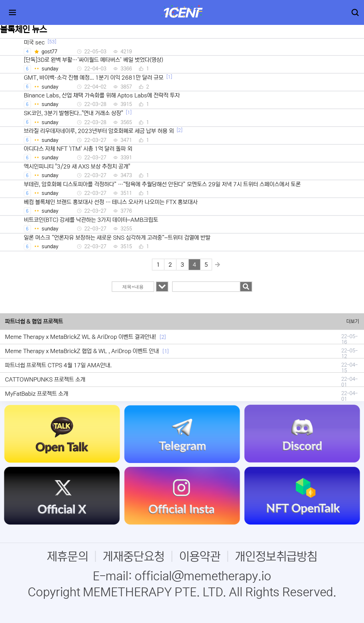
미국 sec (34, 42)
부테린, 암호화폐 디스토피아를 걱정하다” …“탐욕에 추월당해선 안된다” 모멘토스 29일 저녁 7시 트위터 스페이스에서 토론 (162, 184)
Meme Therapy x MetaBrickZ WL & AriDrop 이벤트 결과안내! (81, 337)
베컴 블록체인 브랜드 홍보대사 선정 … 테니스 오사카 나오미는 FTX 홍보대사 (111, 202)
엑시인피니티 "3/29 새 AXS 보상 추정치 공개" (77, 166)
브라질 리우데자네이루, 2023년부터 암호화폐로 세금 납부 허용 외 (99, 131)
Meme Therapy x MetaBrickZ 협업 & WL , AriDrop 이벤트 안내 (82, 351)
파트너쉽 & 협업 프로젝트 (34, 321)
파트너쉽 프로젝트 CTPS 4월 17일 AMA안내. (58, 365)
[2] (180, 130)
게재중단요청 (134, 557)
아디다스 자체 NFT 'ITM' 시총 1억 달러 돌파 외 (78, 149)
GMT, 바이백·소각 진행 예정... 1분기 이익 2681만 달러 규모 (94, 78)
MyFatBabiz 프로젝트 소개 (37, 394)
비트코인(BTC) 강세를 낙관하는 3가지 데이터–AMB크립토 (91, 220)
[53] (52, 42)
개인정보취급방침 (276, 557)
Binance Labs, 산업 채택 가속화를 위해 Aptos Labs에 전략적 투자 (102, 95)
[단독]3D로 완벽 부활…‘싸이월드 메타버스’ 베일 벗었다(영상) (93, 60)
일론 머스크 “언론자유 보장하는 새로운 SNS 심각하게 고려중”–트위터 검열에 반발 (117, 238)
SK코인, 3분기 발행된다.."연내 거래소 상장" (73, 113)
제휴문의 (68, 557)
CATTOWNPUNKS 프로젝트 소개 (45, 379)
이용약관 (200, 557)
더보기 (353, 321)
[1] (169, 77)
